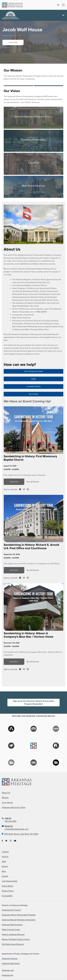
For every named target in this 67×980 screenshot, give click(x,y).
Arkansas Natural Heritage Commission (19, 920)
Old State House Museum (13, 944)
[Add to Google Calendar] (28, 489)
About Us (6, 793)
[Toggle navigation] (62, 5)
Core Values (7, 803)
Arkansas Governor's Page (14, 807)
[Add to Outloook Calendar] (24, 489)
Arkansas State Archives (12, 925)
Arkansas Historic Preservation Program (19, 915)
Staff (4, 862)
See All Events (33, 482)
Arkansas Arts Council (11, 910)
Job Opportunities (10, 881)
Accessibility (7, 896)
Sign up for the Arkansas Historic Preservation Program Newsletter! (34, 703)
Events (5, 866)
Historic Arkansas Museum (13, 934)
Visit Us (5, 857)
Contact (5, 852)
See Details (14, 482)
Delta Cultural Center (11, 930)
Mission (5, 798)
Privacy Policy (8, 891)
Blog (4, 871)
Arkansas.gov (8, 975)
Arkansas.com (8, 970)
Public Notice (8, 886)
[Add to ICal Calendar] (20, 489)
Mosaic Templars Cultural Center (16, 939)
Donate (5, 876)
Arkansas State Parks (11, 963)
